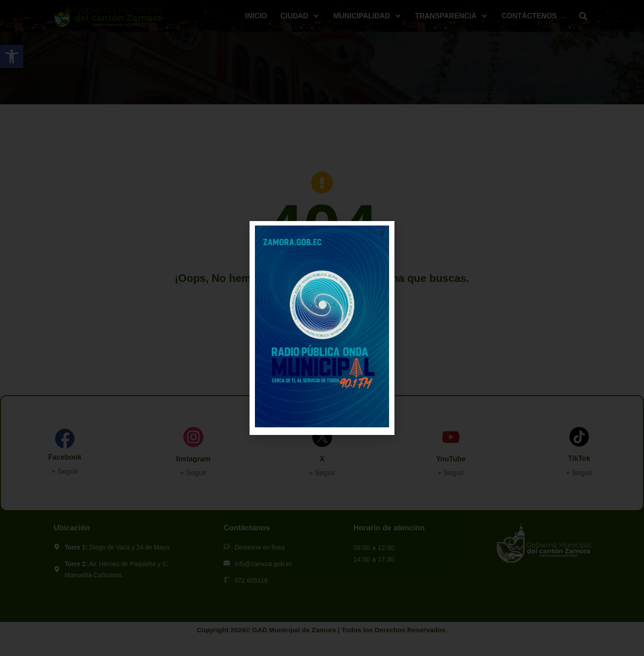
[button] (382, 233)
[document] (322, 328)
